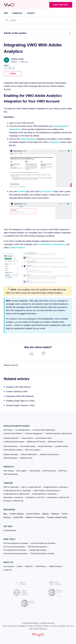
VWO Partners (41, 566)
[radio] (32, 354)
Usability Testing (61, 446)
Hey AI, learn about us (38, 629)
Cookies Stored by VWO (17, 391)
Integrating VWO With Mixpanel (20, 396)
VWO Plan (63, 471)
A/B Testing (8, 430)
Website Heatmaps (11, 454)
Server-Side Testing (28, 446)
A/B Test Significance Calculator (16, 543)
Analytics (31, 13)
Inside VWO (18, 517)
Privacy (46, 626)
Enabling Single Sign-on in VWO (20, 401)
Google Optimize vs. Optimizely (55, 487)
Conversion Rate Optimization (44, 430)
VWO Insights (21, 471)
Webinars (55, 514)
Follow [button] (13, 74)
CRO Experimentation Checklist (42, 554)
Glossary (7, 517)
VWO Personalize (49, 471)
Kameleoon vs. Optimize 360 (58, 497)
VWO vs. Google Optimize (31, 487)
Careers (20, 566)
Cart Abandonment (22, 430)
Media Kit (29, 566)
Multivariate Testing (55, 442)
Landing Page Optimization (14, 442)
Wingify (35, 623)
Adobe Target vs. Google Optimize (46, 491)
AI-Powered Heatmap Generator (16, 554)
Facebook (6, 68)
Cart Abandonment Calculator (15, 550)
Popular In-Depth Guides (57, 517)
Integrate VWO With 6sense (18, 387)
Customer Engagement (34, 433)
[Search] (38, 20)
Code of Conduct (35, 626)
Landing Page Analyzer (38, 550)
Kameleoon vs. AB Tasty (35, 497)
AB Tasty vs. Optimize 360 (13, 501)
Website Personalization (49, 454)
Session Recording (45, 446)
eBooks (46, 514)
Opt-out (70, 626)
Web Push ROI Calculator (38, 547)
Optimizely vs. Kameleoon (13, 497)
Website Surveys (26, 458)
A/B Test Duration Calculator (14, 547)
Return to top (11, 365)
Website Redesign (10, 458)
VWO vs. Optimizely (11, 487)
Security (12, 626)
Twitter (10, 68)
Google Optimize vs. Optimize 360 (16, 494)
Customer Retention (11, 438)
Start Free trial (61, 5)
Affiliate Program (55, 566)
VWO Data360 (35, 471)
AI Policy (54, 626)
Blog (5, 514)
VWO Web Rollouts (11, 474)
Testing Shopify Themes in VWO (20, 405)
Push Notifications (10, 446)
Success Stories (33, 514)
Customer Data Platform (13, 433)
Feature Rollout (27, 438)
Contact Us (8, 570)
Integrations (18, 13)
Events (65, 514)
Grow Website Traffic (44, 438)
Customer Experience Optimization (58, 433)
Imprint (62, 626)
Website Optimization (29, 454)
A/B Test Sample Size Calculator (43, 543)
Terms (5, 626)
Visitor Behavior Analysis (13, 450)
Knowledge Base (10, 530)
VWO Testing (8, 471)
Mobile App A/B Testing (36, 442)
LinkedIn (13, 68)
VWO (6, 13)
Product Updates (17, 514)
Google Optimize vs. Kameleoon (44, 494)
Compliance (22, 626)
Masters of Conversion (35, 517)
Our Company (9, 566)
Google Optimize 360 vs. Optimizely (17, 491)
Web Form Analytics (33, 450)
